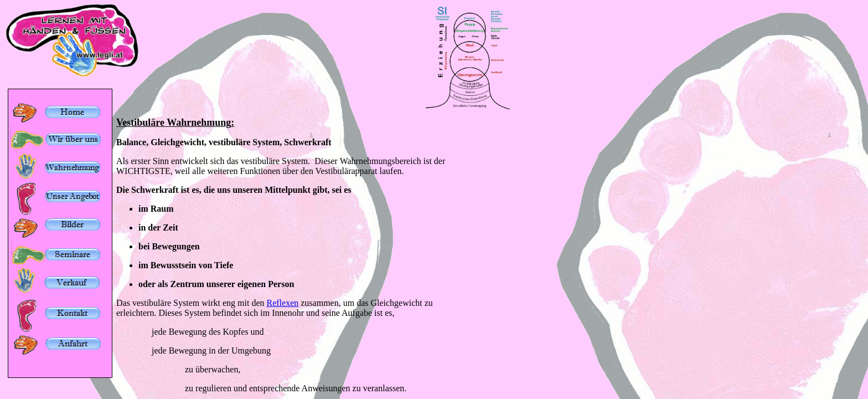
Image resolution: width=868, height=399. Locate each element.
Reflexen (283, 303)
